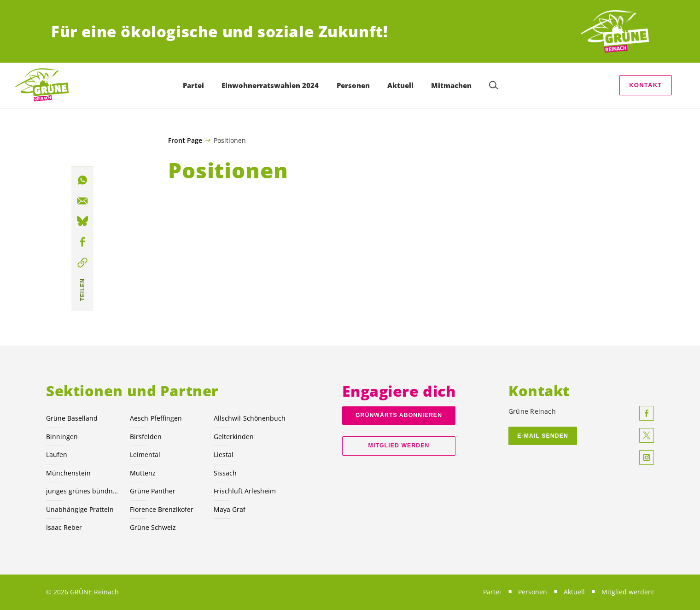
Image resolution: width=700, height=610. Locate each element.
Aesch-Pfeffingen (156, 418)
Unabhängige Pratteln (80, 509)
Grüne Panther (153, 491)
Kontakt (645, 85)
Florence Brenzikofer (162, 509)
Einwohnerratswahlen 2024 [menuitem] (270, 85)
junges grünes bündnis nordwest (82, 491)
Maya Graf (230, 509)
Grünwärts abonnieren (399, 415)
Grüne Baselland (72, 418)
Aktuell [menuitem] (400, 85)
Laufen (57, 455)
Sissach (225, 473)
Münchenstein (68, 473)
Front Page (185, 141)
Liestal (224, 455)
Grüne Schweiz (153, 527)
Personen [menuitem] (353, 85)
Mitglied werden (399, 446)
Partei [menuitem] (193, 85)
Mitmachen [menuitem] (451, 85)
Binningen (62, 437)
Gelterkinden (234, 437)
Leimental (145, 455)
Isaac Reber (64, 527)
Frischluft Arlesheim (245, 491)
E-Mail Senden (543, 436)
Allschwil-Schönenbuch (250, 418)
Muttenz (143, 473)
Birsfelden (146, 437)
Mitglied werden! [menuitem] (628, 592)
